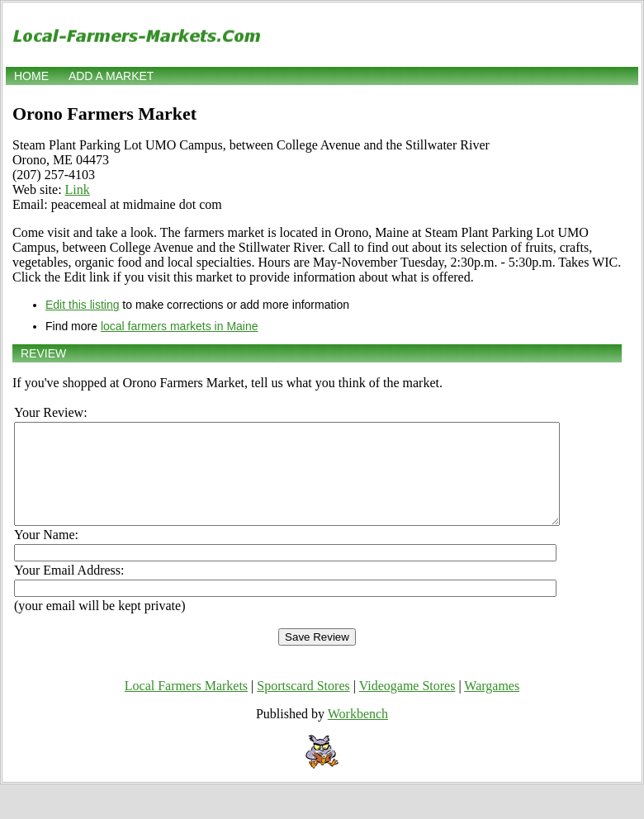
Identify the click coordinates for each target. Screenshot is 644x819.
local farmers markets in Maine (180, 326)
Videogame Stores (407, 705)
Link (78, 189)
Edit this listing (82, 305)
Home (31, 76)
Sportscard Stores (303, 705)
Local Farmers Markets (186, 705)
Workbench (358, 734)
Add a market (111, 76)
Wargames (492, 705)
